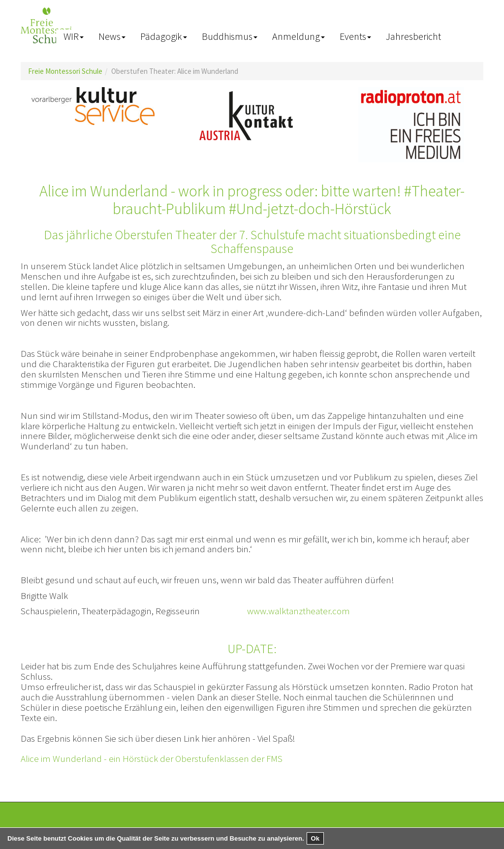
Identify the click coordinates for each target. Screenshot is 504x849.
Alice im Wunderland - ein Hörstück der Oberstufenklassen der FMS (152, 758)
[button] (74, 37)
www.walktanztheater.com (299, 611)
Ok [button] (315, 838)
